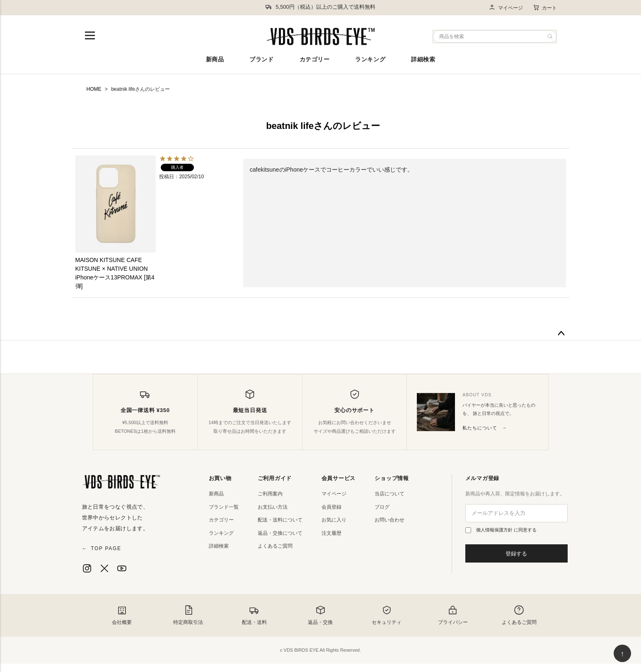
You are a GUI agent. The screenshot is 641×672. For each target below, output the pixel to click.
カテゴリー (315, 59)
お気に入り (334, 520)
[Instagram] (87, 568)
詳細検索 (423, 59)
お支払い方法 (273, 507)
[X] (104, 568)
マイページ (506, 8)
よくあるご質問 (275, 546)
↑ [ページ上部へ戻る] (623, 654)
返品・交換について (280, 533)
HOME (94, 89)
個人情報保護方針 (495, 530)
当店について (389, 494)
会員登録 (331, 507)
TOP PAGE (102, 548)
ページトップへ (561, 334)
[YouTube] (122, 568)
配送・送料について (280, 520)
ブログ (382, 507)
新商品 (215, 59)
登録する (516, 554)
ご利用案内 (270, 494)
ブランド (261, 59)
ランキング (370, 59)
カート (545, 7)
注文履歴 (331, 533)
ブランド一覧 (224, 507)
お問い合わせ (389, 520)
